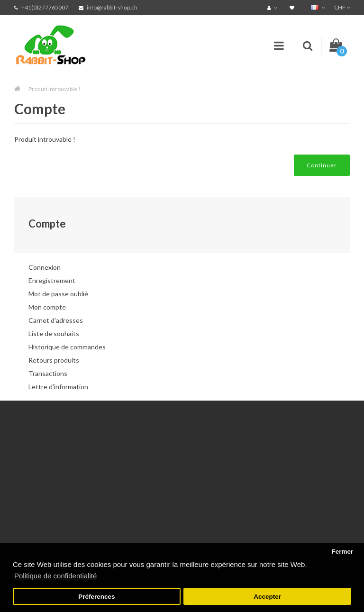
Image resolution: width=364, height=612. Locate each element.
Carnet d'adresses (56, 320)
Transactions (48, 373)
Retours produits (54, 360)
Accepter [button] (267, 597)
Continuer (322, 165)
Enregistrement (52, 280)
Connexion (45, 267)
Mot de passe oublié (58, 294)
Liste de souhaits (54, 333)
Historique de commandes (67, 347)
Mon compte (47, 307)
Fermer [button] (342, 552)
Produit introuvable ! (55, 89)
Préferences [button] (96, 597)
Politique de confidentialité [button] (55, 576)
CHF (342, 7)
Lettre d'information (58, 387)
